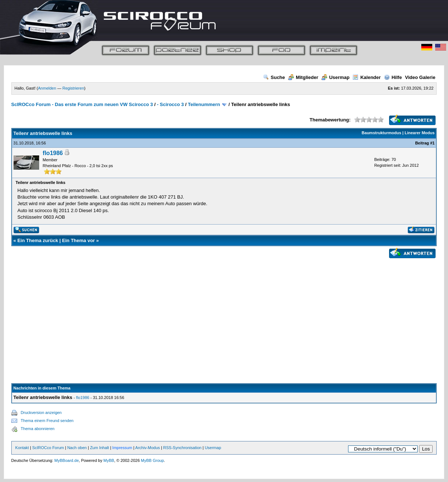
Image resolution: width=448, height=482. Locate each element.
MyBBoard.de (67, 460)
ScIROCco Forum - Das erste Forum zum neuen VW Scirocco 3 (82, 104)
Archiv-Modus (148, 448)
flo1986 (53, 153)
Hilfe (393, 77)
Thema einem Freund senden (47, 421)
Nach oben (77, 448)
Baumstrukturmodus (381, 133)
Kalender (367, 77)
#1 (432, 143)
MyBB (109, 460)
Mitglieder (303, 77)
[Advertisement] (224, 312)
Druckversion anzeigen (41, 413)
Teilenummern (204, 104)
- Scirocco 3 (171, 104)
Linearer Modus (419, 133)
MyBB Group (152, 460)
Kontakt (22, 448)
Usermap (335, 77)
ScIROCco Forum (48, 448)
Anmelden (47, 88)
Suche (274, 77)
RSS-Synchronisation (182, 448)
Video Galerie (420, 77)
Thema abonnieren (38, 429)
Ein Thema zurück (38, 240)
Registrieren (73, 88)
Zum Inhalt (100, 448)
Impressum (122, 448)
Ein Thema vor (79, 240)
